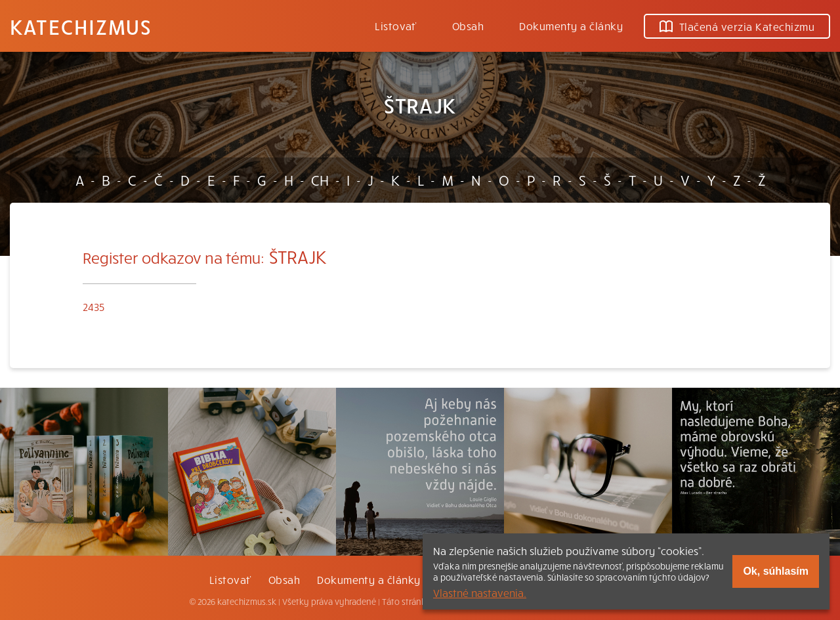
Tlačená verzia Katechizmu (737, 26)
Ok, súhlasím (776, 571)
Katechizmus (81, 26)
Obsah (468, 26)
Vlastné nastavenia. (480, 592)
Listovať (396, 26)
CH (320, 180)
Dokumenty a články (571, 26)
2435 (94, 306)
